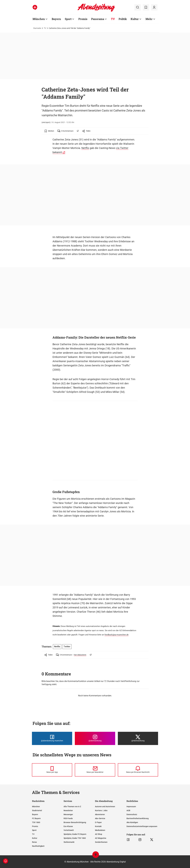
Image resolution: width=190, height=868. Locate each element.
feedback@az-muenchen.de (117, 635)
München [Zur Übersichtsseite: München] (39, 19)
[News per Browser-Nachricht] (138, 770)
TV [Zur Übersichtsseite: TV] (113, 19)
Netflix (85, 148)
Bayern (35, 814)
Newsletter (68, 810)
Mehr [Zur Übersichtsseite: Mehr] (149, 19)
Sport (34, 830)
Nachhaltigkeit (38, 846)
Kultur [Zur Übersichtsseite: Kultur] (135, 19)
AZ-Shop (99, 834)
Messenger (68, 814)
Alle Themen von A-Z (72, 807)
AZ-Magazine (101, 838)
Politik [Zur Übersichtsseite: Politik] (123, 19)
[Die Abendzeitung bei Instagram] (95, 738)
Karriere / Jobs (101, 810)
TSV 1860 (36, 822)
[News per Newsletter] (95, 770)
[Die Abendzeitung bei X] (138, 738)
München (36, 807)
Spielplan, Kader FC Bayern (75, 834)
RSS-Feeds (68, 818)
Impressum (131, 807)
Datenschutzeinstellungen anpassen (142, 826)
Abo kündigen (132, 822)
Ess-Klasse (68, 826)
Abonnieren (100, 814)
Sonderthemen (101, 842)
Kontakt (98, 826)
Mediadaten (100, 830)
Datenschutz (132, 814)
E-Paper (98, 822)
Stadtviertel (37, 810)
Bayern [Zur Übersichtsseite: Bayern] (56, 19)
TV (45, 28)
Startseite (37, 28)
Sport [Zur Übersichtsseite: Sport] (68, 19)
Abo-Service (100, 818)
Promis (35, 826)
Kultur (35, 838)
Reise (34, 842)
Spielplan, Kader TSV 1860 (75, 838)
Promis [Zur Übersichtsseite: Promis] (83, 19)
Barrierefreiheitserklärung (138, 818)
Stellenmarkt (69, 842)
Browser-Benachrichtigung (75, 822)
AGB (128, 810)
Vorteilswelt (69, 830)
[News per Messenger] (52, 770)
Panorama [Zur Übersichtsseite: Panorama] (98, 19)
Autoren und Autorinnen (105, 807)
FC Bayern (36, 818)
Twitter (67, 647)
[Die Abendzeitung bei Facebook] (52, 738)
